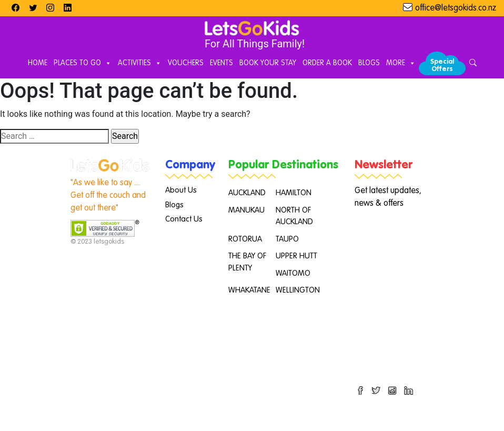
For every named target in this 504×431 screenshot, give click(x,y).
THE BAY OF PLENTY (247, 262)
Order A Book (327, 63)
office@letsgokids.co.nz (456, 8)
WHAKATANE (249, 290)
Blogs (369, 63)
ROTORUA (245, 239)
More (401, 64)
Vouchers (186, 63)
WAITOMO (293, 273)
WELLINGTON (298, 290)
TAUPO (287, 239)
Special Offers (442, 66)
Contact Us (184, 219)
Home (38, 63)
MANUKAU (246, 210)
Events (221, 63)
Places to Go (83, 64)
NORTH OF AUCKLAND (294, 216)
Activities (140, 64)
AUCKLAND (247, 193)
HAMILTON (294, 193)
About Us (181, 190)
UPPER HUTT (296, 256)
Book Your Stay (268, 63)
